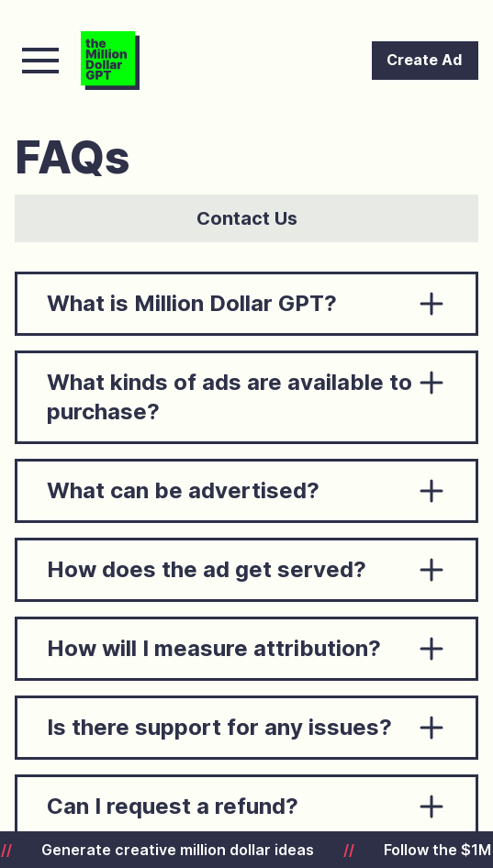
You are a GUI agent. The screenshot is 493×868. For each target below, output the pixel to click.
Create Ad (424, 60)
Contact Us (247, 218)
